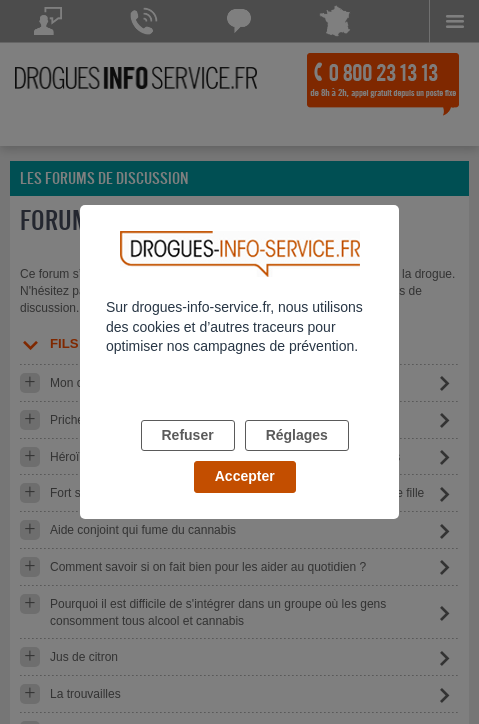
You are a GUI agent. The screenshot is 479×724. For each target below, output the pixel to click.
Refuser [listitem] (188, 435)
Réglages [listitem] (297, 435)
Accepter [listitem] (245, 476)
